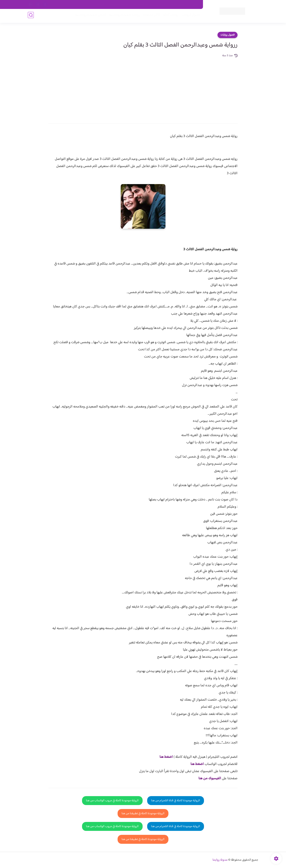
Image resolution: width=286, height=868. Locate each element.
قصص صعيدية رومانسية (90, 16)
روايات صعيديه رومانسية (123, 16)
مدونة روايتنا (220, 860)
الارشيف (100, 5)
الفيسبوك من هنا (210, 778)
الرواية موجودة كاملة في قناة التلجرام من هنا (176, 801)
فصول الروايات (189, 16)
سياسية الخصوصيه (119, 5)
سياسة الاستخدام (143, 5)
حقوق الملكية (177, 5)
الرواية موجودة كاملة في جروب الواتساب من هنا (112, 801)
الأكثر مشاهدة (150, 16)
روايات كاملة (170, 16)
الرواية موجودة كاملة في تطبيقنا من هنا (143, 813)
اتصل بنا (194, 5)
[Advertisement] (143, 88)
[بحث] (31, 16)
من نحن (161, 5)
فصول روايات (228, 35)
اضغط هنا (166, 757)
